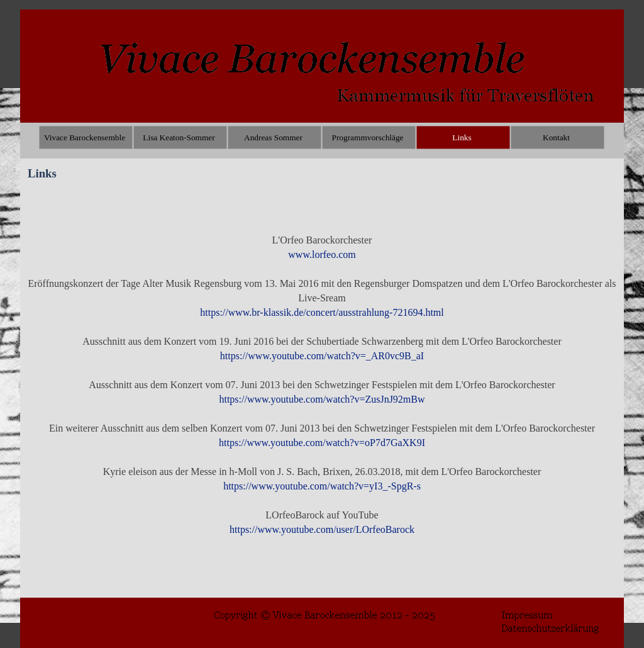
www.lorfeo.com (322, 254)
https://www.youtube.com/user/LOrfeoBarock (322, 529)
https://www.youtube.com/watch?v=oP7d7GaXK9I (322, 443)
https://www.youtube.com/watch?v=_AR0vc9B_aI (322, 356)
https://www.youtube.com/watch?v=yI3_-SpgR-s (322, 486)
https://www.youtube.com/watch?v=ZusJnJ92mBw (322, 399)
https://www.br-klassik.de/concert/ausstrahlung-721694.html (322, 312)
